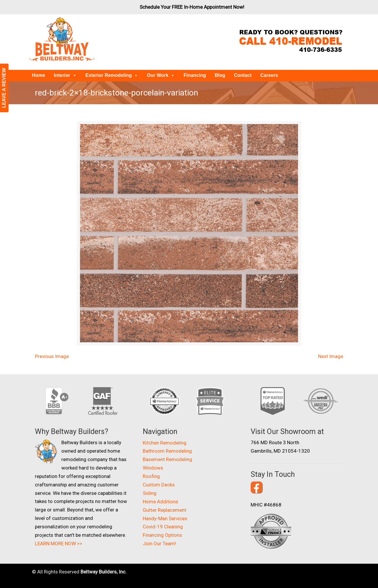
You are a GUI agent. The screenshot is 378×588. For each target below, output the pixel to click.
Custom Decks (159, 485)
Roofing (151, 476)
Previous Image (52, 356)
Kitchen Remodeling (165, 443)
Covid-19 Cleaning (163, 527)
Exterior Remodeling (112, 75)
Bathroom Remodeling (167, 451)
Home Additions (161, 502)
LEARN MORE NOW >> (59, 543)
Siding (150, 493)
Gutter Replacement (165, 510)
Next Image (331, 356)
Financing (195, 75)
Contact (243, 75)
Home (39, 75)
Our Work (161, 75)
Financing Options (162, 535)
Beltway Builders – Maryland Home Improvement (62, 39)
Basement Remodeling (167, 459)
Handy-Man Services (165, 518)
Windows (153, 468)
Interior (65, 75)
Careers (269, 75)
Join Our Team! (159, 543)
